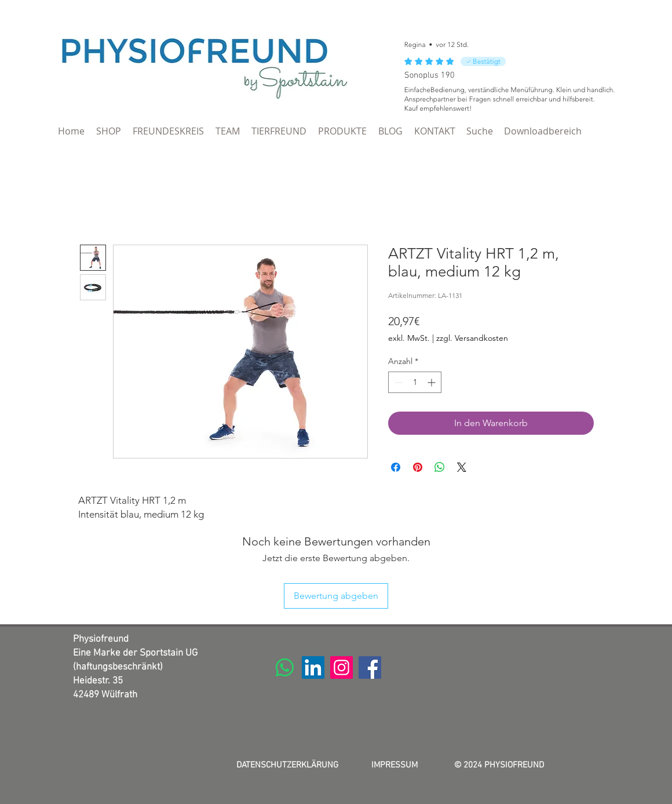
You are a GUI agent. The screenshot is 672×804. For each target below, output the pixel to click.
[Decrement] (397, 382)
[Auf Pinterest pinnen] (418, 467)
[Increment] (432, 382)
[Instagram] (342, 667)
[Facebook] (370, 667)
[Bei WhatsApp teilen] (440, 467)
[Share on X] (462, 467)
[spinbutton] (415, 382)
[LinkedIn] (313, 667)
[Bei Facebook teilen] (396, 467)
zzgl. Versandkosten (472, 338)
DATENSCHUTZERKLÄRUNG (287, 765)
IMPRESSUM (395, 765)
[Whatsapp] (285, 667)
